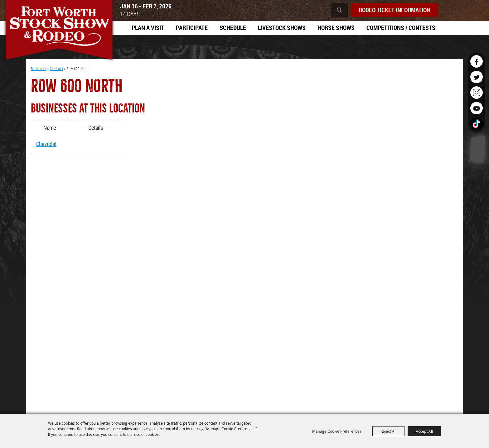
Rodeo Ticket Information (395, 10)
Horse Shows (336, 28)
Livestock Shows (282, 28)
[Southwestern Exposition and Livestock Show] (59, 31)
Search (339, 10)
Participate (192, 28)
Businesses (39, 69)
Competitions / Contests (401, 28)
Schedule (233, 28)
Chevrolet (56, 69)
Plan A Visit (148, 28)
